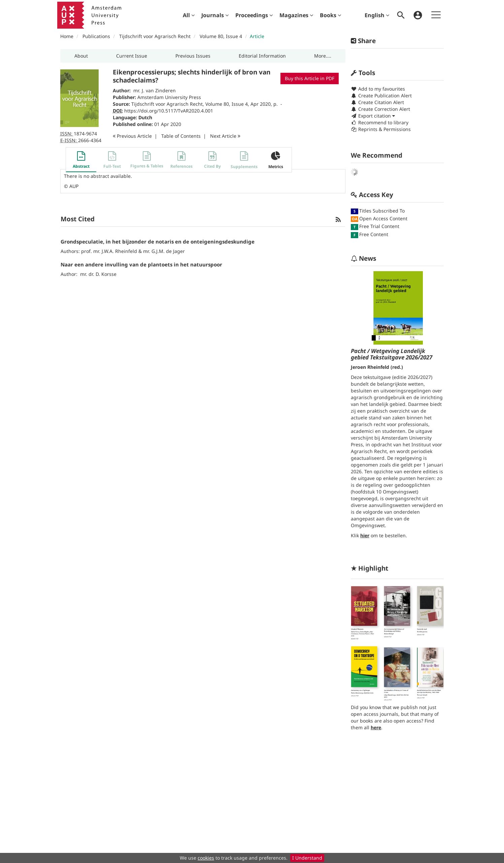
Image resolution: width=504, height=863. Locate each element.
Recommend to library (380, 122)
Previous (132, 136)
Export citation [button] (373, 116)
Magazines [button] (296, 15)
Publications (96, 36)
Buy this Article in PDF (310, 78)
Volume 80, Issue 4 (222, 36)
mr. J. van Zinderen (155, 90)
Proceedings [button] (254, 15)
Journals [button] (215, 15)
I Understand (307, 858)
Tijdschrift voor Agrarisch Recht (155, 36)
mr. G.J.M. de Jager (164, 251)
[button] (81, 56)
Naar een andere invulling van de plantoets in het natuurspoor (141, 264)
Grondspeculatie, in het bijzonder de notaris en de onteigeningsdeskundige (158, 242)
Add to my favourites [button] (378, 89)
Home (67, 36)
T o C (181, 136)
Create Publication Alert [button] (381, 95)
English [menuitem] (377, 15)
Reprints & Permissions (381, 129)
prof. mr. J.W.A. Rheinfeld (109, 251)
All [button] (189, 15)
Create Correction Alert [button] (380, 109)
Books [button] (330, 15)
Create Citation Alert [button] (377, 102)
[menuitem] (189, 15)
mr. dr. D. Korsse (98, 274)
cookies (206, 858)
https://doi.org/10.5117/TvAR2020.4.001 (169, 111)
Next (225, 136)
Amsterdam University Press (169, 97)
